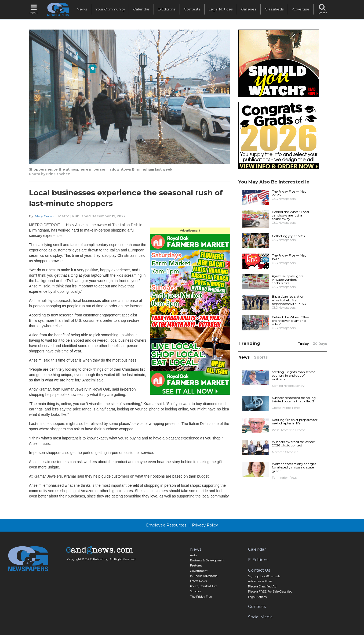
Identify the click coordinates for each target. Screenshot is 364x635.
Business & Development (207, 560)
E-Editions (167, 9)
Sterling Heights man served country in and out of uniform (294, 375)
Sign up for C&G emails (264, 576)
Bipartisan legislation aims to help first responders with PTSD (289, 300)
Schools (195, 591)
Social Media (260, 617)
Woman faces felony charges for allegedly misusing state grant (294, 467)
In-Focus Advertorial (204, 576)
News (82, 9)
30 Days (320, 344)
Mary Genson (45, 216)
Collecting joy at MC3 (288, 236)
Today (303, 344)
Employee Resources (166, 525)
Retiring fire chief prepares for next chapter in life (295, 421)
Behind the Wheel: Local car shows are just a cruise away (290, 215)
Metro (64, 216)
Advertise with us (260, 581)
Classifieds (274, 9)
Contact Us (259, 570)
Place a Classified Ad (262, 587)
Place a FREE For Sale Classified (270, 592)
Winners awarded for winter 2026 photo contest (294, 443)
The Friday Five (201, 597)
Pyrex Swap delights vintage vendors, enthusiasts (288, 279)
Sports (261, 357)
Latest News (198, 581)
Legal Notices (221, 9)
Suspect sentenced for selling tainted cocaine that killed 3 (294, 399)
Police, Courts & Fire (204, 586)
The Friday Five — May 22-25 (289, 193)
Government (199, 571)
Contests (192, 9)
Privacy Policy (205, 525)
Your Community (110, 9)
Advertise (301, 9)
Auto (193, 555)
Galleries (249, 9)
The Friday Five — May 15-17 (289, 257)
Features (196, 566)
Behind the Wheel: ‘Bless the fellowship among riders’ (291, 321)
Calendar (141, 9)
